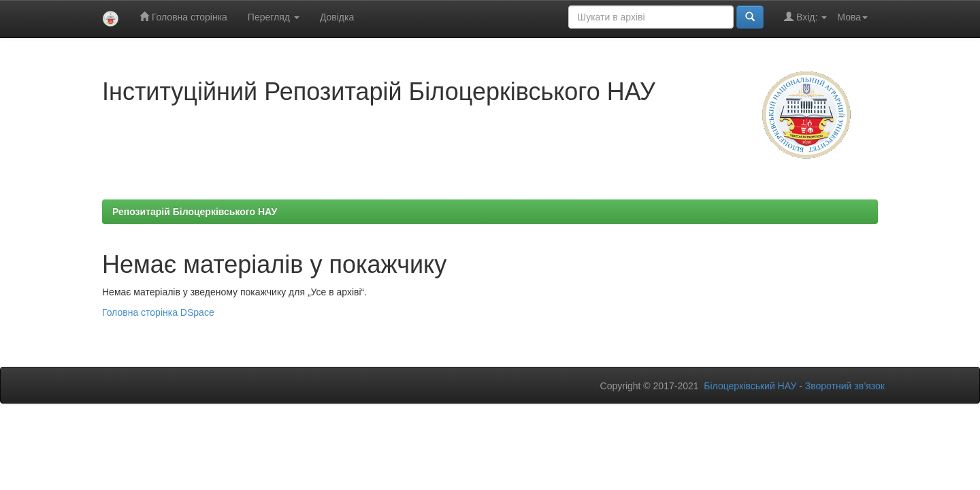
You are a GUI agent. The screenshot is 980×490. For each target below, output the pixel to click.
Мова (852, 17)
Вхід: (805, 17)
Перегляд (274, 17)
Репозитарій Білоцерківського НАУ (195, 212)
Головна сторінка (183, 17)
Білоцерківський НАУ (750, 386)
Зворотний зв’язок (845, 386)
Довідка (337, 17)
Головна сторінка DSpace (158, 312)
